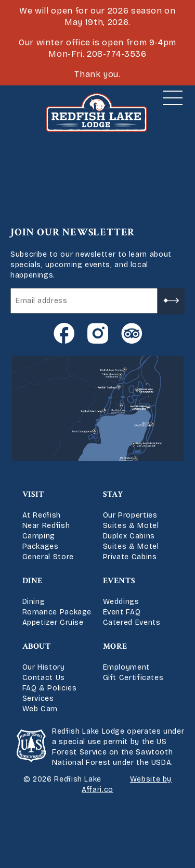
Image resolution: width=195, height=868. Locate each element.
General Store (48, 557)
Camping (39, 536)
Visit (33, 494)
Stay (113, 494)
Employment (126, 667)
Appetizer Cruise (53, 622)
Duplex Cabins (129, 536)
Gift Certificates (133, 678)
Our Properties (130, 515)
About (37, 646)
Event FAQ (122, 612)
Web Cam (40, 709)
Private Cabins (130, 557)
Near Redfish (46, 526)
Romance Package (57, 612)
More (115, 646)
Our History (44, 667)
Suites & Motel (131, 526)
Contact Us (44, 678)
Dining (34, 602)
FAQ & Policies (50, 688)
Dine (33, 581)
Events (119, 581)
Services (38, 699)
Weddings (121, 602)
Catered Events (132, 622)
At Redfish (42, 515)
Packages (41, 546)
